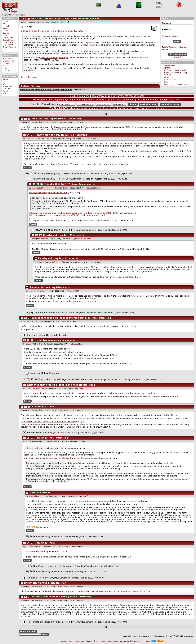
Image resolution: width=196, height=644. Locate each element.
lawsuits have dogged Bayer (176, 84)
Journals (6, 26)
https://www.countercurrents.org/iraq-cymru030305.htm (56, 215)
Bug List (6, 89)
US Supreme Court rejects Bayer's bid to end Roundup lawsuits (176, 73)
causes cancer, (170, 80)
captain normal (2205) (43, 239)
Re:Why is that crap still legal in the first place (60, 379)
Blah (35, 407)
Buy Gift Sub (8, 45)
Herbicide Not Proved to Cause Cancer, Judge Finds (46, 90)
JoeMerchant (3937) (37, 496)
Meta (5, 68)
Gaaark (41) (31, 344)
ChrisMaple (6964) (33, 388)
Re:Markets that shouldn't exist (44, 622)
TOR (5, 93)
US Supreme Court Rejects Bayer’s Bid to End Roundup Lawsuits (61, 19)
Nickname (167, 23)
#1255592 (78, 587)
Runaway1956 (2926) (35, 139)
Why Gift (178, 57)
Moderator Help (28, 631)
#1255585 (74, 344)
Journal (93, 139)
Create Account (9, 47)
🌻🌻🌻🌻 (31, 527)
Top (138, 100)
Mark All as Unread (171, 104)
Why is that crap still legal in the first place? (60, 318)
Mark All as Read (149, 104)
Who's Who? (8, 87)
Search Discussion (170, 100)
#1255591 (74, 547)
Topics (5, 28)
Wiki (5, 84)
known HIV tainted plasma (41, 583)
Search (6, 33)
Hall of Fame (8, 38)
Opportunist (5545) (31, 321)
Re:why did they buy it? (49, 135)
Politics (6, 70)
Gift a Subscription (178, 54)
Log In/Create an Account (120, 100)
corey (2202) (34, 291)
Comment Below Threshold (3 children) (49, 335)
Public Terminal (170, 36)
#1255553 (77, 321)
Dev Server (8, 91)
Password (166, 30)
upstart (167, 68)
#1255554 (84, 139)
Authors (6, 31)
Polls (5, 35)
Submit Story (8, 40)
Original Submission (29, 77)
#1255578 (78, 410)
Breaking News (9, 61)
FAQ (4, 24)
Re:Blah (31, 432)
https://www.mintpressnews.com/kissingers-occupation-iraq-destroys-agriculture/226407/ (72, 213)
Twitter (6, 79)
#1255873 (93, 262)
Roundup (168, 82)
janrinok (32, 22)
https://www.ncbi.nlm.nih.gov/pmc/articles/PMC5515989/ (48, 422)
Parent (27, 168)
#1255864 (88, 239)
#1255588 (80, 441)
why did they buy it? (45, 119)
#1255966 (79, 388)
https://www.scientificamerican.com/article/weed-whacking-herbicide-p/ (58, 458)
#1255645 (83, 496)
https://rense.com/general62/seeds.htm (48, 193)
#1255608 (78, 600)
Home (57, 641)
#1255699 (90, 188)
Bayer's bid (169, 77)
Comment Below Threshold (45, 373)
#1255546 (78, 122)
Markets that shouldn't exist (50, 597)
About (5, 21)
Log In (5, 49)
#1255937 (75, 291)
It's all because (44, 340)
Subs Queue (8, 42)
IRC (4, 82)
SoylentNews (10, 8)
